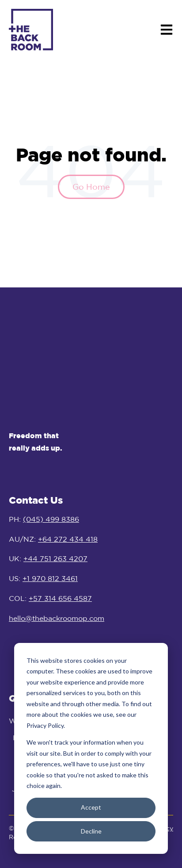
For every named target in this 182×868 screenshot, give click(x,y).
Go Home (91, 187)
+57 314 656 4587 (60, 593)
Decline (91, 831)
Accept (91, 807)
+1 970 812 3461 (50, 574)
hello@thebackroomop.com (57, 613)
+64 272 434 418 (68, 534)
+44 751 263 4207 (55, 554)
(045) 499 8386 (51, 514)
